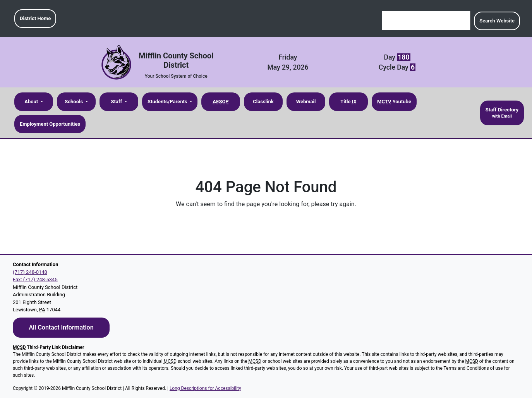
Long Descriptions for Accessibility (205, 388)
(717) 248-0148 (30, 272)
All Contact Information (61, 327)
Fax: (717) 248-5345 (35, 279)
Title (348, 102)
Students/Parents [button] (168, 102)
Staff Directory (502, 113)
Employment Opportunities (50, 124)
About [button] (32, 102)
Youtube (394, 102)
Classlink (263, 102)
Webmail (306, 102)
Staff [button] (117, 102)
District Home (35, 18)
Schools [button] (74, 102)
